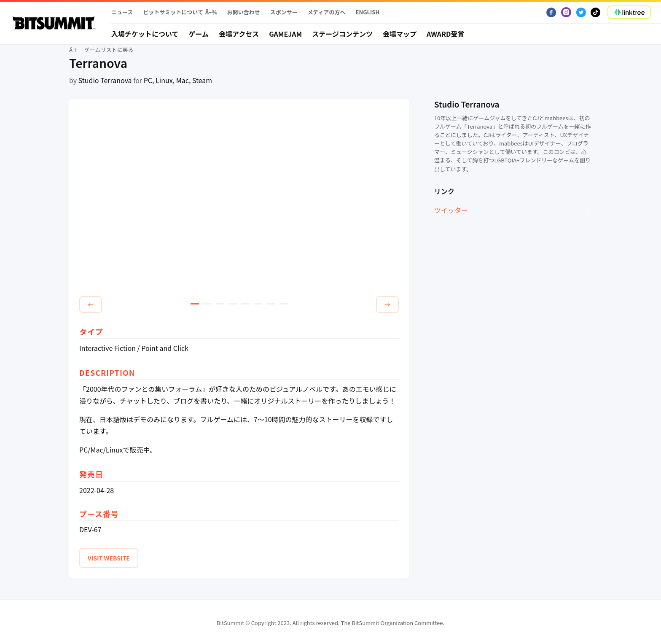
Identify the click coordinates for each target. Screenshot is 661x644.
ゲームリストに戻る (109, 50)
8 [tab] (283, 304)
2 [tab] (207, 304)
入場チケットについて (145, 34)
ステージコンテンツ (342, 34)
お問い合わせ (243, 12)
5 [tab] (245, 304)
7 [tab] (271, 304)
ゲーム (199, 34)
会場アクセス (239, 34)
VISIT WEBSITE (109, 558)
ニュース (122, 12)
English (368, 12)
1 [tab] (195, 304)
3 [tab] (220, 304)
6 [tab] (258, 304)
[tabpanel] (239, 199)
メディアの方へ (326, 12)
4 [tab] (233, 304)
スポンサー (283, 12)
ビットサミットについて (173, 12)
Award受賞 (446, 34)
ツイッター (451, 210)
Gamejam (285, 34)
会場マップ (400, 34)
